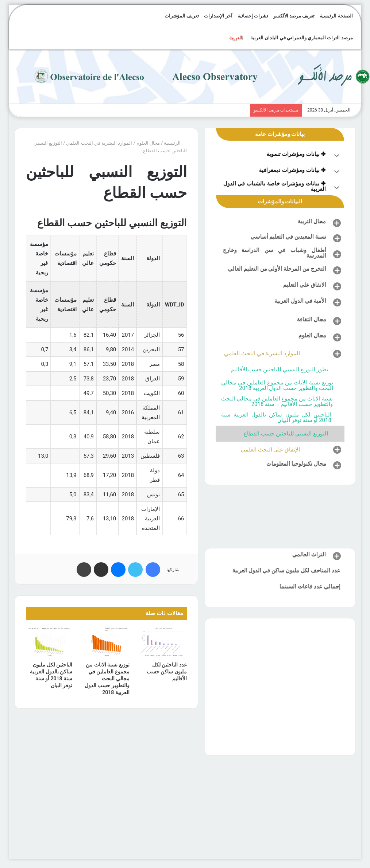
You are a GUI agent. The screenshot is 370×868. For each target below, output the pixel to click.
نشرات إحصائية (253, 16)
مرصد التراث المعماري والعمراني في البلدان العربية (301, 38)
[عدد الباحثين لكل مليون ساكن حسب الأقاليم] (164, 642)
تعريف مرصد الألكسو (294, 16)
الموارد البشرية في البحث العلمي (99, 143)
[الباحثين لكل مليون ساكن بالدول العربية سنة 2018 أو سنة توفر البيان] (49, 642)
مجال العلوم (148, 143)
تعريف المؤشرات (182, 16)
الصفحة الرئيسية (336, 16)
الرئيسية (175, 143)
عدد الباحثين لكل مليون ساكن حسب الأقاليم (167, 672)
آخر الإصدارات (218, 16)
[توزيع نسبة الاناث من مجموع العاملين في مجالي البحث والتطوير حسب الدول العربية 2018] (106, 642)
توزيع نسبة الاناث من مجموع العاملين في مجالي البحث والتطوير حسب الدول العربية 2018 (107, 679)
